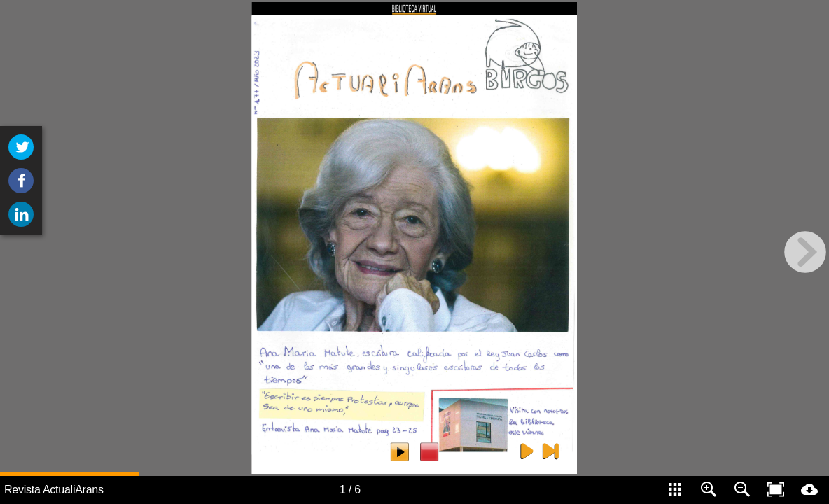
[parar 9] (429, 452)
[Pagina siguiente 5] (527, 451)
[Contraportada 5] (551, 451)
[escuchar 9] (400, 452)
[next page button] (805, 252)
